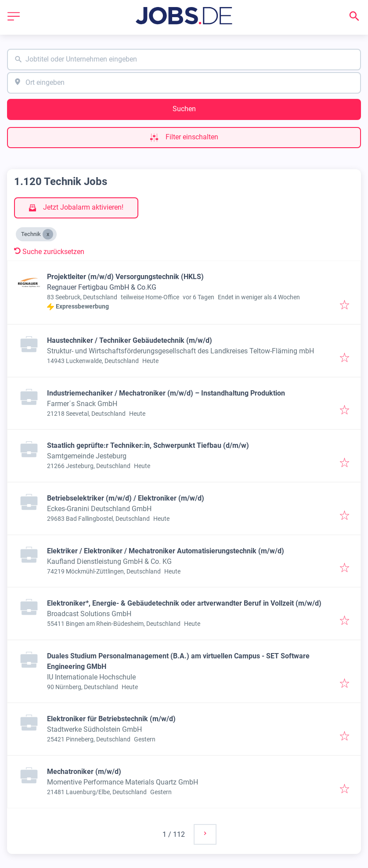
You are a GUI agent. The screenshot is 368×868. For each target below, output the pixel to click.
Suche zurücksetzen (49, 252)
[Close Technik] (48, 234)
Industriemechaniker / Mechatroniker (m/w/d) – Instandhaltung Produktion (166, 393)
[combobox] (184, 60)
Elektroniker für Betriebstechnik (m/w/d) (111, 719)
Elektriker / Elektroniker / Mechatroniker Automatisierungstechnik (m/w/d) (166, 551)
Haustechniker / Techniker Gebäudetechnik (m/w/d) (130, 340)
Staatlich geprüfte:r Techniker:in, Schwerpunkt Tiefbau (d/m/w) (148, 445)
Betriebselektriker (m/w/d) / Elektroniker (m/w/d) (126, 498)
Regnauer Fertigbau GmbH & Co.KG (102, 287)
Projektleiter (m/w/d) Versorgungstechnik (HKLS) (125, 277)
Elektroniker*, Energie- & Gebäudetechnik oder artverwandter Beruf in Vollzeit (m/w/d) (184, 603)
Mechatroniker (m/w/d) (84, 772)
